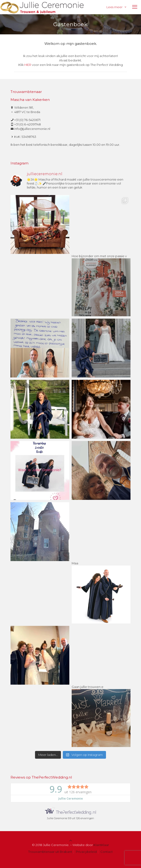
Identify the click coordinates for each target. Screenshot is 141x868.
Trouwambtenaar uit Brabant (50, 852)
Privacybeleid (86, 852)
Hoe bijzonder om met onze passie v (101, 283)
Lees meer (117, 7)
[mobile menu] (135, 7)
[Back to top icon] (71, 840)
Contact (107, 852)
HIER (28, 65)
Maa (101, 591)
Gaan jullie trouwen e (101, 714)
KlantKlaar (101, 845)
